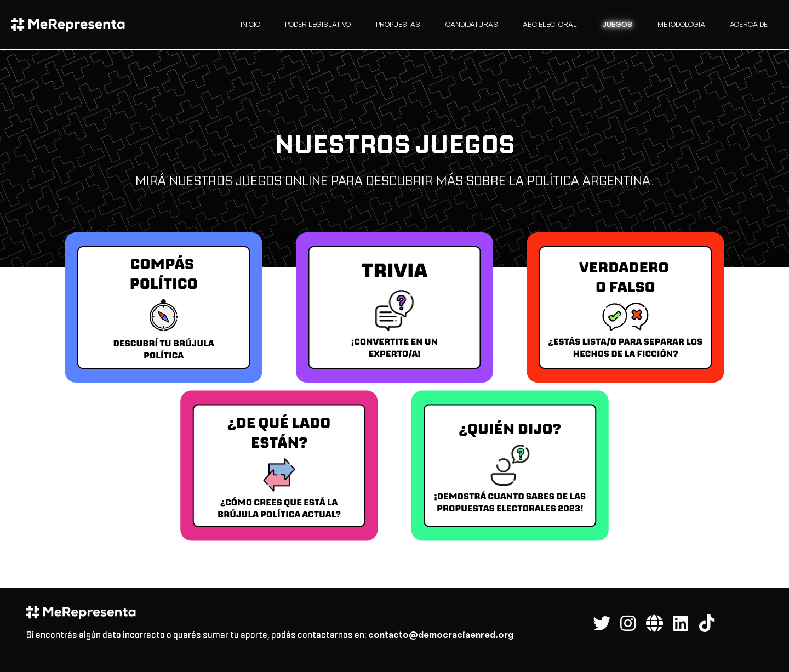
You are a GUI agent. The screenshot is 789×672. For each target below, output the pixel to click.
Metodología (681, 24)
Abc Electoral (550, 24)
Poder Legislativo (318, 24)
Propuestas (398, 24)
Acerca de (749, 24)
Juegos (617, 24)
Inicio (250, 24)
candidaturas (472, 24)
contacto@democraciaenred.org (441, 635)
